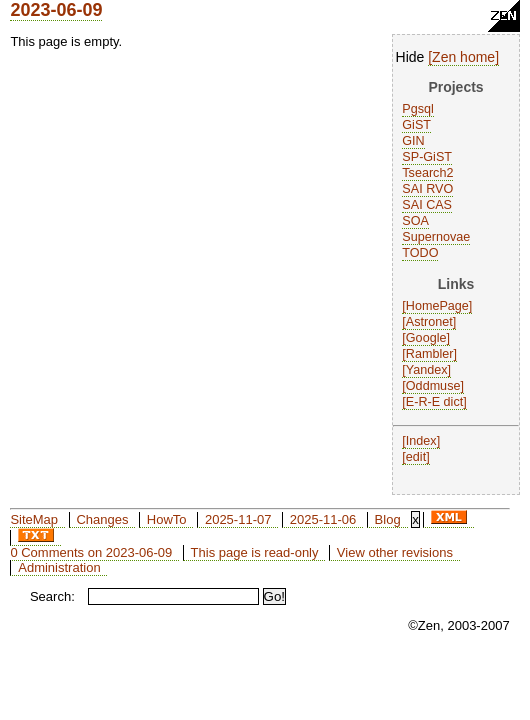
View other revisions (395, 552)
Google (426, 338)
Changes (102, 519)
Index (421, 441)
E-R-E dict (434, 402)
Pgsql (418, 109)
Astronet (429, 322)
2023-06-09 (56, 10)
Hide (410, 57)
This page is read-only (255, 552)
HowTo (167, 519)
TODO (420, 253)
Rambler (430, 354)
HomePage (437, 306)
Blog (388, 519)
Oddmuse (433, 386)
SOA (415, 221)
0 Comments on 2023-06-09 (91, 552)
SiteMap (34, 519)
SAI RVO (427, 189)
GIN (413, 141)
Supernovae (436, 237)
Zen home (463, 57)
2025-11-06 (323, 519)
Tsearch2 (427, 173)
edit (416, 457)
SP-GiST (427, 157)
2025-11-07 (238, 519)
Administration (59, 567)
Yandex (427, 370)
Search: (52, 596)
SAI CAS (427, 205)
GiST (416, 125)
